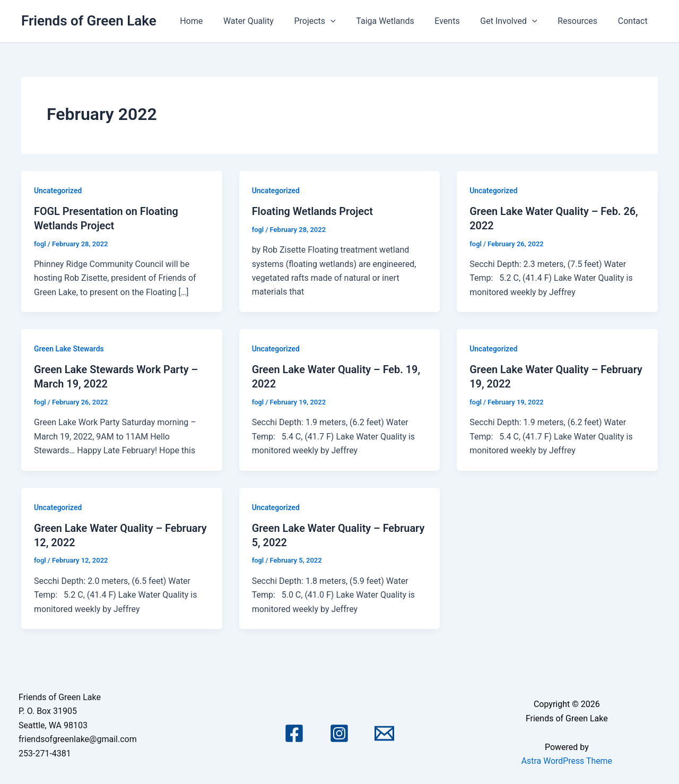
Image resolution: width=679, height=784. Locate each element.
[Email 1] (384, 731)
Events (460, 21)
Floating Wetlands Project (313, 211)
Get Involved (517, 21)
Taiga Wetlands (401, 21)
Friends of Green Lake (89, 21)
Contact (634, 21)
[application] (350, 21)
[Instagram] (339, 731)
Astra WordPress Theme (567, 759)
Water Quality (271, 21)
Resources (583, 21)
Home (218, 21)
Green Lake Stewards (69, 348)
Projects (334, 21)
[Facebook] (294, 731)
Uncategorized (58, 191)
